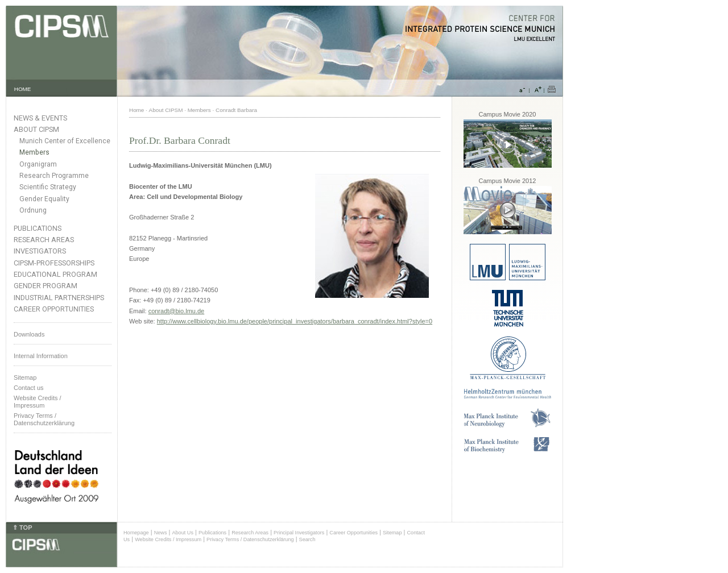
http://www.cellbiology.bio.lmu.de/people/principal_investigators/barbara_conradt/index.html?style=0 (295, 321)
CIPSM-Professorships (54, 263)
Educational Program (55, 274)
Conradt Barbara (236, 110)
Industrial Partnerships (59, 298)
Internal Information (41, 356)
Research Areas (44, 240)
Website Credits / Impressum (168, 539)
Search (307, 539)
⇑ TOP (22, 528)
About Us (183, 533)
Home (136, 110)
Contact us (29, 388)
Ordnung (33, 210)
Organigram (38, 164)
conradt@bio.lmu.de (177, 311)
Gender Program (45, 286)
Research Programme (54, 176)
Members (34, 152)
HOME (23, 89)
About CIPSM (36, 129)
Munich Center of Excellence (65, 141)
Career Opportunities (54, 309)
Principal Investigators (299, 533)
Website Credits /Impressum (38, 402)
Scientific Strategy (48, 187)
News (161, 533)
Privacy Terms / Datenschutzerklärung (44, 419)
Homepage (136, 533)
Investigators (40, 251)
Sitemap (25, 377)
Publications (38, 228)
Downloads (29, 334)
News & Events (40, 118)
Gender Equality (44, 199)
